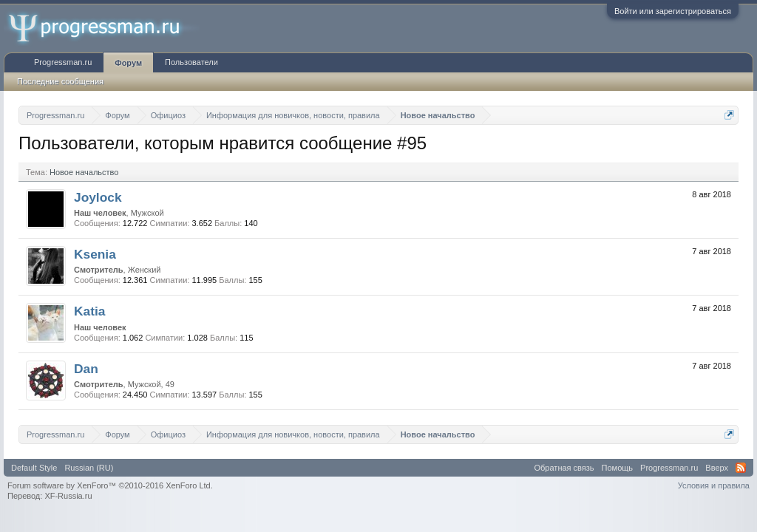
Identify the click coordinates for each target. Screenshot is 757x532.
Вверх (717, 468)
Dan (86, 369)
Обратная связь (564, 468)
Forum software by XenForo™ (110, 485)
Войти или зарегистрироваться (673, 11)
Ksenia (95, 254)
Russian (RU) (89, 468)
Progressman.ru (63, 62)
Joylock (98, 197)
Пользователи (191, 62)
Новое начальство (84, 172)
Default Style (34, 468)
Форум (128, 63)
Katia (89, 311)
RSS (741, 468)
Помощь (618, 468)
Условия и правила (714, 485)
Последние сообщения (60, 81)
